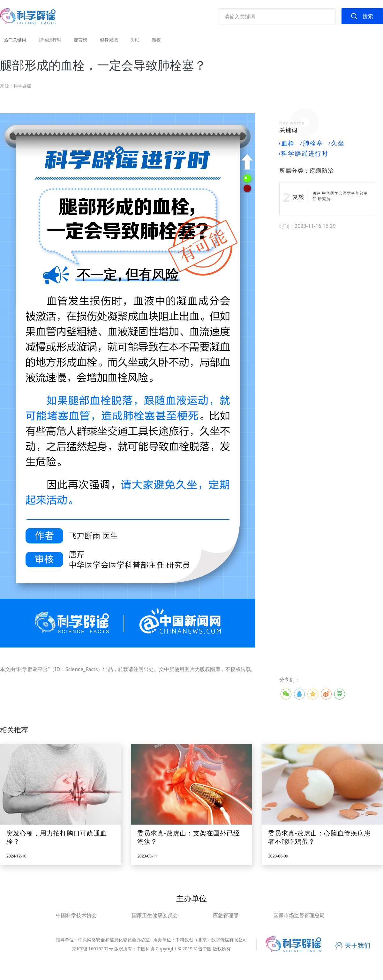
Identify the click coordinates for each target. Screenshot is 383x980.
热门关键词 (15, 40)
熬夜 (156, 40)
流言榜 (80, 40)
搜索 (368, 16)
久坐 (337, 143)
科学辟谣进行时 (304, 153)
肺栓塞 (312, 143)
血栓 (287, 143)
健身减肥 (109, 40)
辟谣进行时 (50, 40)
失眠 (135, 40)
